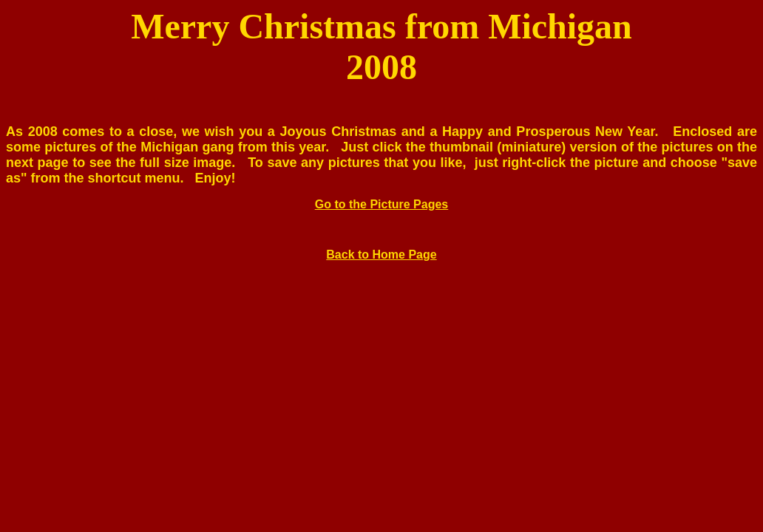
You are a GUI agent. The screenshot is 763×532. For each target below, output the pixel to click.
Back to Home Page (381, 255)
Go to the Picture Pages (381, 204)
